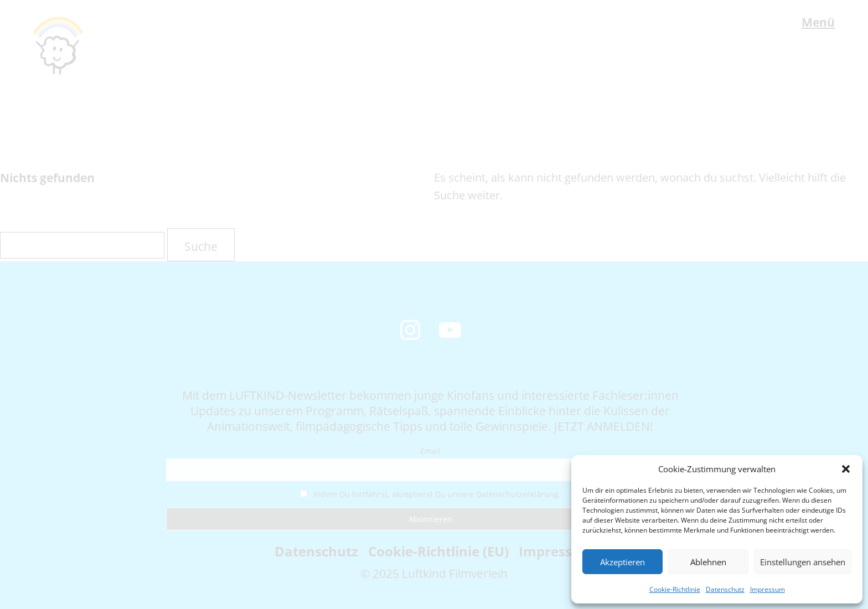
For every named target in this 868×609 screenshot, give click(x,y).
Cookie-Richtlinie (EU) (438, 551)
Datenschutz (725, 589)
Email (430, 451)
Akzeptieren (622, 562)
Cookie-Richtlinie (675, 589)
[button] (846, 469)
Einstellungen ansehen (803, 562)
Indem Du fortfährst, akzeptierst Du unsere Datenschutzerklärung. (430, 494)
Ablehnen (708, 562)
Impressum (768, 589)
